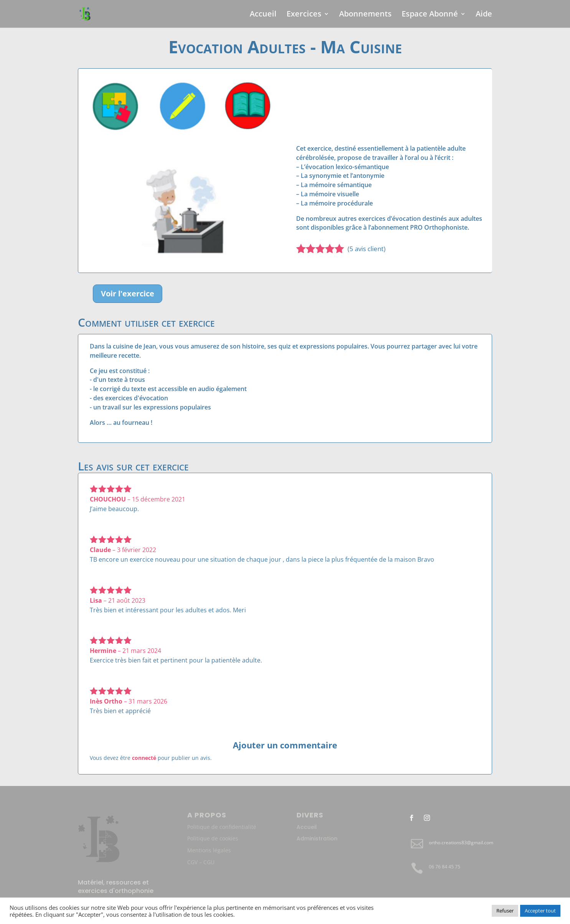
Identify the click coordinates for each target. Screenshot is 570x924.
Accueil (263, 15)
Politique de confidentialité (222, 827)
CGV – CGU (201, 862)
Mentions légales (209, 850)
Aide (484, 15)
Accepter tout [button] (540, 911)
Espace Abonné (430, 15)
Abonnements (365, 15)
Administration (317, 839)
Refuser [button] (505, 911)
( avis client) (367, 249)
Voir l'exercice (128, 293)
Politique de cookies (213, 838)
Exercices (304, 15)
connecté (144, 758)
